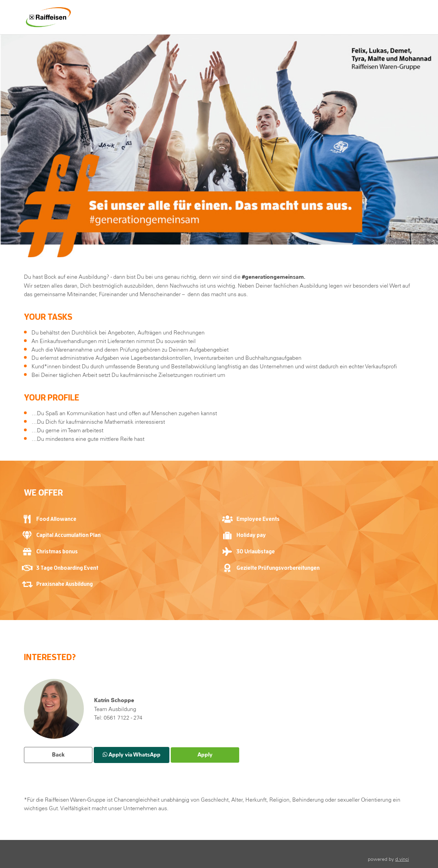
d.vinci (402, 859)
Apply (205, 755)
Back (58, 755)
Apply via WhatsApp (132, 755)
